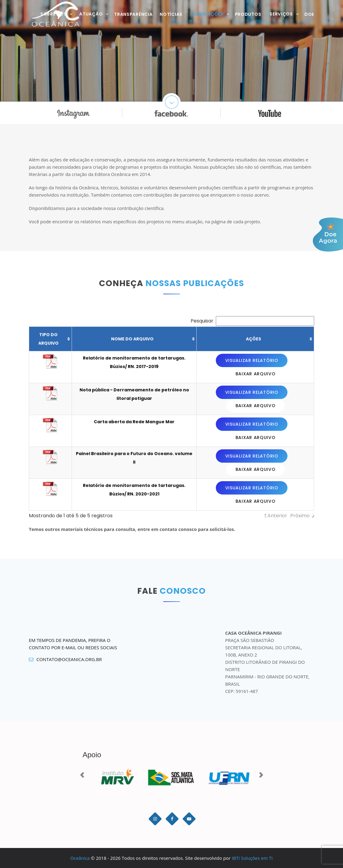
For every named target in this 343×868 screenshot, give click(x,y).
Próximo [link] (300, 516)
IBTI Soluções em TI (252, 858)
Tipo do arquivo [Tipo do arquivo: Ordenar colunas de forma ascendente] (48, 339)
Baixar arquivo (256, 374)
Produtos (248, 14)
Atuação (91, 14)
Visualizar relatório (252, 360)
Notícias (171, 14)
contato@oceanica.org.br (65, 660)
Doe (309, 14)
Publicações (207, 14)
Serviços (281, 14)
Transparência (133, 14)
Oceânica (80, 858)
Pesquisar (252, 321)
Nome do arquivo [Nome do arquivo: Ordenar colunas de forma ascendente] (132, 339)
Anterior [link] (277, 516)
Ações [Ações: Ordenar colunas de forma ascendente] (253, 339)
